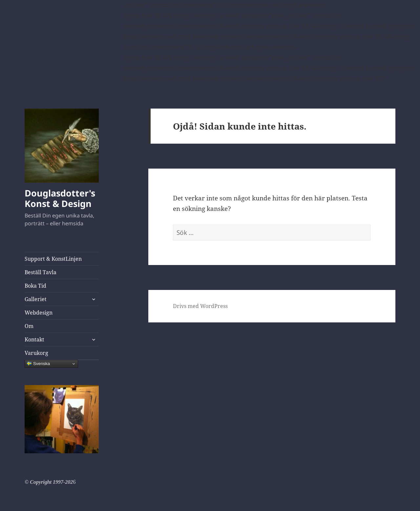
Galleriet (36, 299)
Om (29, 326)
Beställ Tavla (41, 272)
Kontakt (34, 339)
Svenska (38, 364)
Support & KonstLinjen (53, 259)
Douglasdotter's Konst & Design (60, 198)
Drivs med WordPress (200, 306)
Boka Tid (35, 286)
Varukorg (36, 353)
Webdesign (39, 313)
